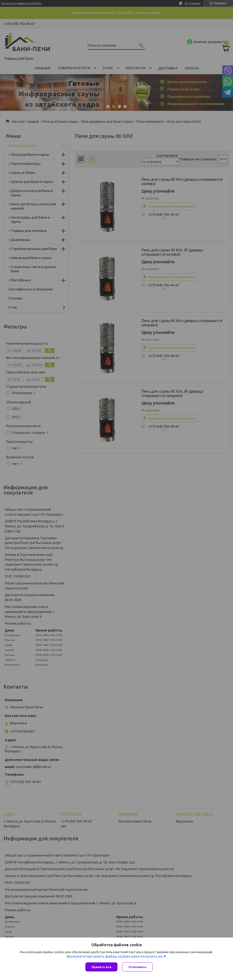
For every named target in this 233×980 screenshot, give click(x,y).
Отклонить (137, 967)
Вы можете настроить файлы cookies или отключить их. (115, 956)
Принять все (101, 967)
